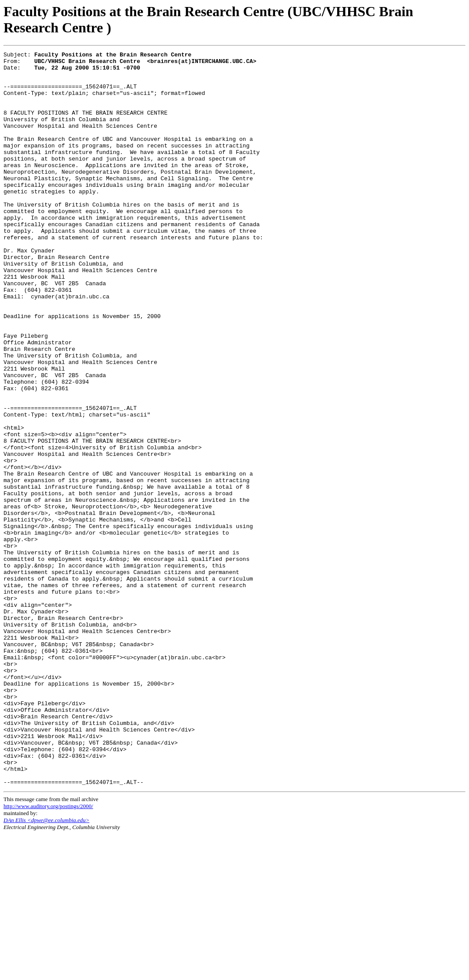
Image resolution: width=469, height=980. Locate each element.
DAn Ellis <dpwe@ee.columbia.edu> (46, 966)
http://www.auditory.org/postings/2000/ (48, 952)
